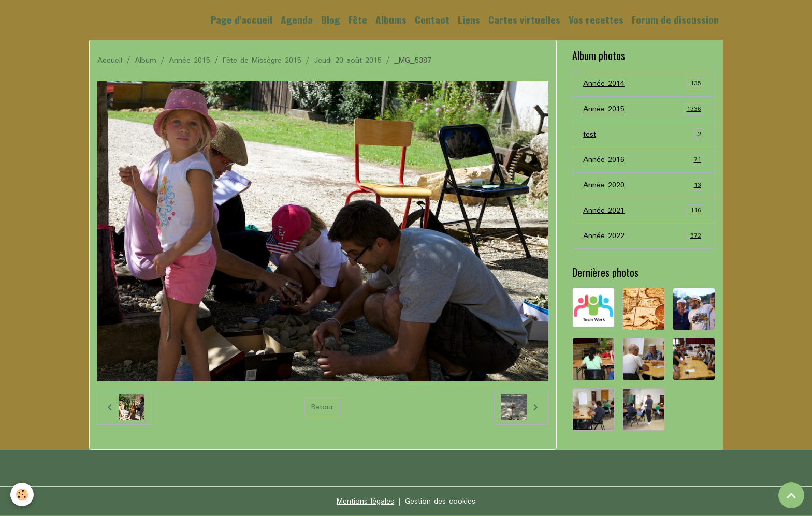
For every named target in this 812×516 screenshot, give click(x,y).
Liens (469, 19)
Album (146, 61)
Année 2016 (644, 160)
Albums (391, 19)
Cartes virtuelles (524, 19)
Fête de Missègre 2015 (262, 61)
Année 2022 (644, 236)
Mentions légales (365, 502)
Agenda (297, 19)
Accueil (110, 61)
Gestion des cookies (440, 502)
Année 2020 (644, 185)
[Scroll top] (791, 495)
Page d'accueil (242, 19)
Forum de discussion (675, 19)
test (644, 135)
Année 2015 (190, 61)
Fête (358, 19)
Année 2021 (644, 211)
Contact (432, 19)
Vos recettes (596, 19)
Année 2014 (644, 84)
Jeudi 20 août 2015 (348, 61)
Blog (331, 19)
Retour (322, 407)
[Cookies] (22, 495)
